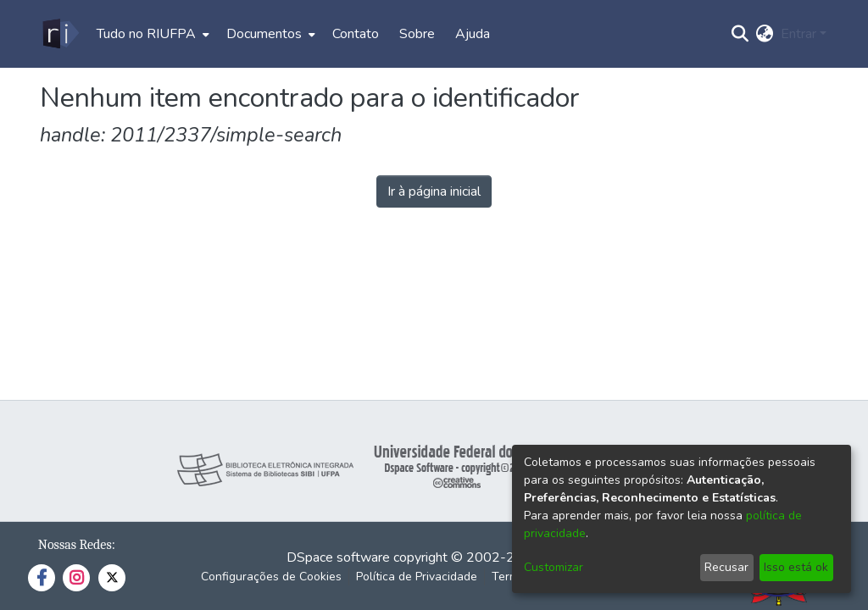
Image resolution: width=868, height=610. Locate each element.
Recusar (726, 567)
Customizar (554, 567)
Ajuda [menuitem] (473, 34)
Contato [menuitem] (356, 34)
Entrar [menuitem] (798, 34)
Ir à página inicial (434, 191)
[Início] (60, 34)
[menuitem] (151, 34)
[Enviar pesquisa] (740, 34)
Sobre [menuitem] (417, 34)
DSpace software (338, 557)
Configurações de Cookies (271, 577)
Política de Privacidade (417, 577)
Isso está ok (796, 567)
